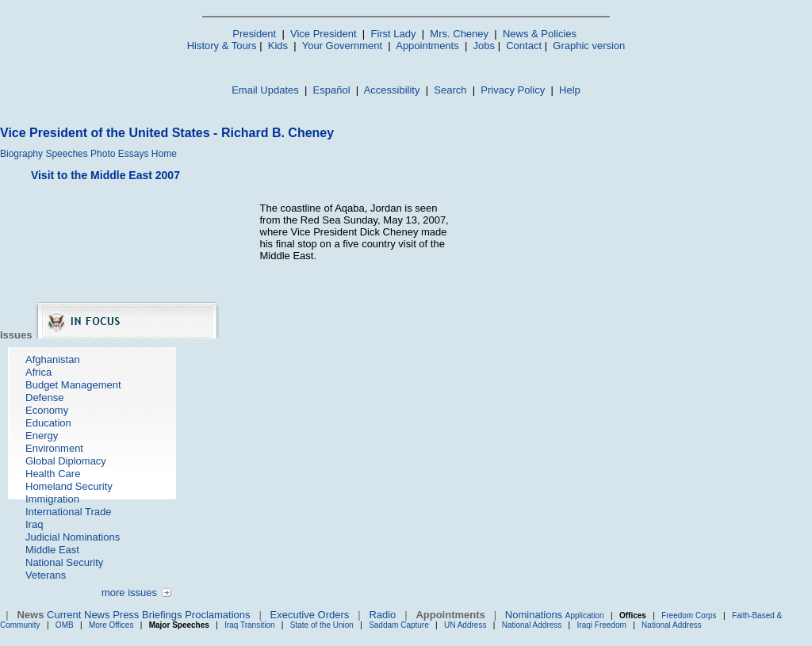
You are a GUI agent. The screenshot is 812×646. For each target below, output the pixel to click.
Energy (42, 436)
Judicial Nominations (73, 537)
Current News (78, 615)
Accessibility (392, 90)
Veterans (46, 575)
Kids (278, 46)
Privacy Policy (513, 90)
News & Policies (540, 34)
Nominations (534, 615)
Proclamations (217, 615)
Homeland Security (69, 486)
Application (585, 615)
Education (48, 423)
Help (570, 90)
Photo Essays (119, 154)
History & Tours (222, 46)
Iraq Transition (249, 625)
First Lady (393, 34)
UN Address (465, 625)
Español (332, 90)
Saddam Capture (399, 625)
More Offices (111, 625)
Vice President (324, 34)
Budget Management (73, 385)
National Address (532, 625)
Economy (47, 410)
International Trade (68, 512)
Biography (21, 154)
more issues (129, 592)
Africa (38, 372)
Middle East (52, 550)
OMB (65, 625)
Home (164, 154)
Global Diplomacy (66, 461)
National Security (64, 562)
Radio (382, 615)
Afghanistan (53, 359)
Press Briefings (147, 615)
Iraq (34, 524)
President (254, 34)
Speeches (66, 154)
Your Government (342, 46)
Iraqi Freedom (602, 625)
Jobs (484, 46)
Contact (524, 46)
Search (450, 90)
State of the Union (322, 625)
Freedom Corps (689, 615)
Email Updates (265, 90)
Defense (44, 398)
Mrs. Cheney (459, 34)
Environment (54, 448)
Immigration (52, 499)
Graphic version (589, 46)
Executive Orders (310, 615)
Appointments (427, 46)
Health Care (53, 474)
